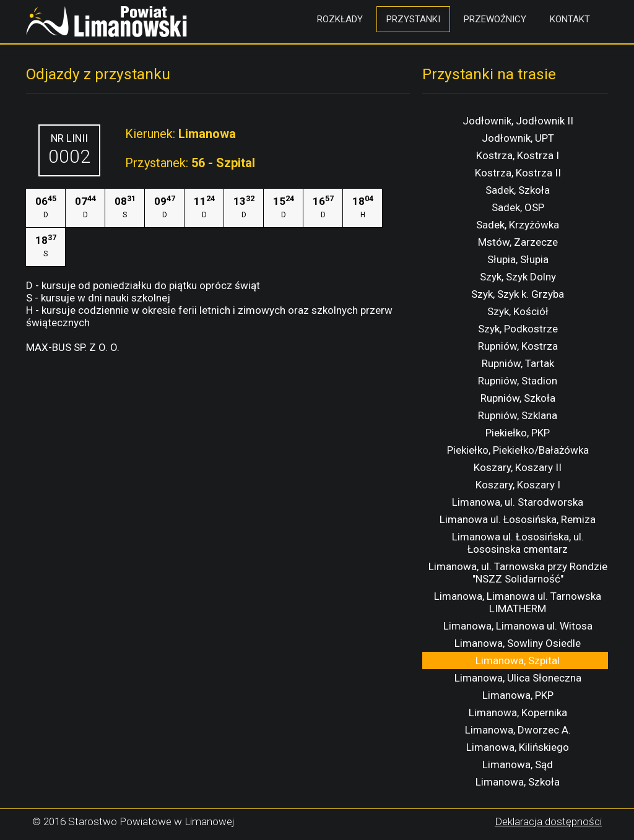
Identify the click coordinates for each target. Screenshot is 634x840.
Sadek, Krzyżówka (518, 225)
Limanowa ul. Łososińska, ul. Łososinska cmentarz (518, 543)
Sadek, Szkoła (518, 190)
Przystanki (413, 19)
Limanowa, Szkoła (518, 782)
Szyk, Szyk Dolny (518, 277)
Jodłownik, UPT (518, 138)
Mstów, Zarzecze (518, 242)
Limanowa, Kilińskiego (518, 747)
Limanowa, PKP (518, 695)
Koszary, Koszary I (518, 485)
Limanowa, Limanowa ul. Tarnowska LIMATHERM (518, 602)
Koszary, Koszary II (518, 467)
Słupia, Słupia (518, 259)
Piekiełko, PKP (518, 433)
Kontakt (570, 19)
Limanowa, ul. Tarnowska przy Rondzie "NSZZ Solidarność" (518, 573)
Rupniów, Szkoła (518, 398)
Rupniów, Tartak (518, 363)
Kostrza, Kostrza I (518, 155)
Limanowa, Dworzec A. (518, 730)
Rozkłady (340, 19)
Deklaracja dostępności (548, 821)
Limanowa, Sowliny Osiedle (518, 643)
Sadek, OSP (518, 207)
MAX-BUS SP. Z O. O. (73, 347)
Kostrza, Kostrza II (518, 173)
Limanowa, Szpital (518, 660)
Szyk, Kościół (518, 311)
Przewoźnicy (495, 19)
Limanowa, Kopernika (518, 712)
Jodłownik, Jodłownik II (518, 121)
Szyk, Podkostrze (518, 329)
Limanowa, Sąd (518, 764)
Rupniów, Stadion (518, 381)
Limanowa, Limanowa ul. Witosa (518, 626)
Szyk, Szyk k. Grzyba (518, 294)
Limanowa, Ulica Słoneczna (518, 678)
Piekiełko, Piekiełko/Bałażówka (518, 450)
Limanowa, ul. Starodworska (518, 502)
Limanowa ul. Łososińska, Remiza (518, 519)
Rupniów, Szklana (518, 415)
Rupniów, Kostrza (518, 346)
